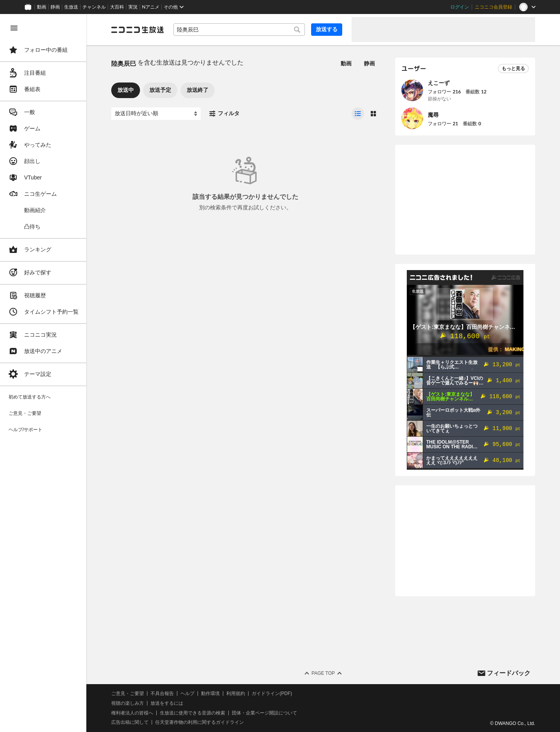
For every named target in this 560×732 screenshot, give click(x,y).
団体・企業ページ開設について (265, 713)
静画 (55, 7)
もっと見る (513, 68)
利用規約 (236, 693)
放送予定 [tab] (161, 90)
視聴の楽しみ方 (128, 703)
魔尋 (433, 115)
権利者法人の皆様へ (133, 713)
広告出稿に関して (131, 722)
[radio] (358, 114)
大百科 (117, 7)
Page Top (324, 673)
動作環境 (211, 693)
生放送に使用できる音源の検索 (193, 713)
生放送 (71, 7)
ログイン (460, 7)
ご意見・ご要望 (128, 693)
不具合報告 (163, 693)
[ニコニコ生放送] (138, 30)
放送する (327, 29)
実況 (133, 7)
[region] (44, 373)
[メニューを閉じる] (14, 28)
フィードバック (509, 673)
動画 (42, 7)
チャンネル (94, 7)
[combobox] (240, 30)
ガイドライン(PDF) (273, 693)
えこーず (439, 83)
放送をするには (168, 703)
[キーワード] (240, 30)
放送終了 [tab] (198, 90)
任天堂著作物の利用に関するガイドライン (200, 722)
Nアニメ (151, 7)
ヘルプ (188, 693)
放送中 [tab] (126, 90)
